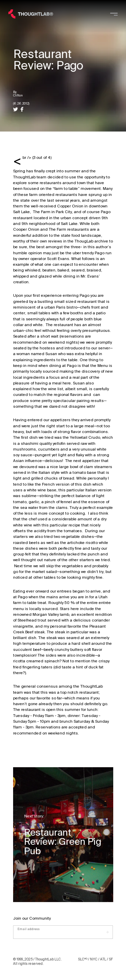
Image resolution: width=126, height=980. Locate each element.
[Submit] (110, 932)
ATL (103, 959)
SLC (83, 959)
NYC (94, 959)
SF (111, 959)
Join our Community (32, 918)
